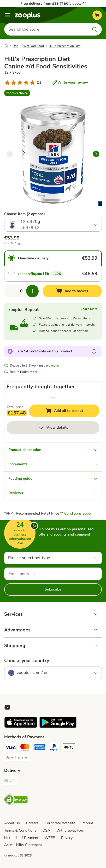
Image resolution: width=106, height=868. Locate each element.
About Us (12, 823)
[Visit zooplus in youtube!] (7, 707)
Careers (32, 823)
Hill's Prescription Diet (64, 46)
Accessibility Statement (23, 845)
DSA (46, 830)
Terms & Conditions (20, 830)
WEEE (50, 838)
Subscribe (53, 589)
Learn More (89, 309)
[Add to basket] (72, 291)
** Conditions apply (76, 513)
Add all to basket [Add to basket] (69, 411)
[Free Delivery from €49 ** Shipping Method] (10, 782)
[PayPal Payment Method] (54, 748)
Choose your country (27, 660)
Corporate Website (60, 823)
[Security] (16, 800)
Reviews (53, 493)
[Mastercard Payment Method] (25, 748)
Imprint (87, 823)
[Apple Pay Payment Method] (69, 748)
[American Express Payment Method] (40, 748)
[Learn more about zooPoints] (94, 351)
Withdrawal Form (71, 830)
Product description (53, 450)
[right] (96, 154)
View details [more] (53, 428)
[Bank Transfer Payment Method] (17, 757)
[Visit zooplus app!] (21, 727)
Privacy (67, 838)
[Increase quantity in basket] (32, 291)
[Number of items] (21, 291)
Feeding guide (53, 479)
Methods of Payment (21, 838)
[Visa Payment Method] (10, 748)
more (55, 365)
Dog (16, 46)
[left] (10, 154)
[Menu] (7, 15)
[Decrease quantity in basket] (10, 291)
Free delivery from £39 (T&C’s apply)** (53, 4)
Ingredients (53, 464)
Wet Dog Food (34, 46)
